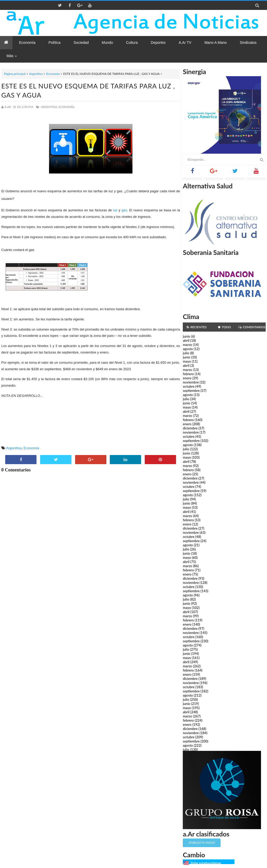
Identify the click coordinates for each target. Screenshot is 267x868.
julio (186, 353)
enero (187, 378)
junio (186, 336)
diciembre (190, 428)
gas (124, 210)
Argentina (36, 74)
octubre (189, 386)
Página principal (15, 74)
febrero (188, 374)
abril (186, 340)
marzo (187, 345)
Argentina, (49, 107)
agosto (188, 349)
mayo (187, 361)
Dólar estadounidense (206, 863)
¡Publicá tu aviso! (202, 843)
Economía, (67, 107)
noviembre (191, 382)
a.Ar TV (185, 43)
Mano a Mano (216, 43)
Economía (53, 74)
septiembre (191, 391)
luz (115, 210)
